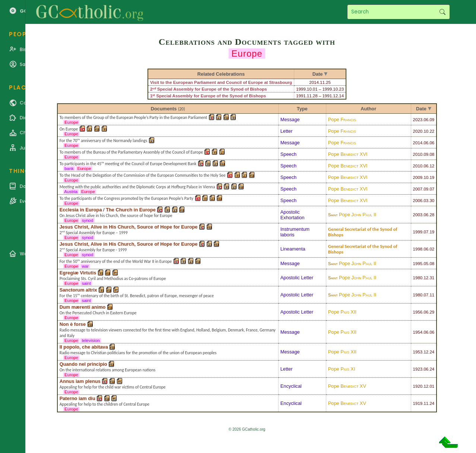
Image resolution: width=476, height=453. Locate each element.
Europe (72, 122)
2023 (418, 120)
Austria (71, 192)
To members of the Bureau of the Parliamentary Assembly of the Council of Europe (131, 152)
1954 (418, 332)
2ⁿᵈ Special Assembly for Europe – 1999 (94, 233)
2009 (418, 177)
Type (302, 109)
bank (69, 169)
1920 (418, 386)
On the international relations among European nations (108, 370)
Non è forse (73, 324)
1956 (418, 312)
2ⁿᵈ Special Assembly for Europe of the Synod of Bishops (209, 89)
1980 (418, 278)
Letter (287, 131)
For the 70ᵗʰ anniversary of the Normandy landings (104, 141)
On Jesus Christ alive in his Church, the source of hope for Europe (116, 216)
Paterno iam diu (77, 398)
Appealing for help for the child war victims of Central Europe (113, 387)
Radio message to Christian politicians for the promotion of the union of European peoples (138, 353)
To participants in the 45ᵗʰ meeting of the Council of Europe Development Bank (128, 164)
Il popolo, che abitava (84, 347)
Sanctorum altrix (78, 290)
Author (368, 109)
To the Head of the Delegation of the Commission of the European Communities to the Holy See (143, 175)
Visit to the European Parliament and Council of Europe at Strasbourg (221, 82)
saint (86, 283)
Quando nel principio (83, 364)
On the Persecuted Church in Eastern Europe (98, 313)
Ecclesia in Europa (81, 210)
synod (87, 220)
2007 (418, 189)
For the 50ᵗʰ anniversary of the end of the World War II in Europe (116, 261)
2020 (418, 131)
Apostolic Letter (297, 278)
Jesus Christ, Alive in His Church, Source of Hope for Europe (129, 227)
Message (290, 119)
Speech (288, 154)
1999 (418, 232)
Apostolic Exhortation (293, 215)
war (85, 266)
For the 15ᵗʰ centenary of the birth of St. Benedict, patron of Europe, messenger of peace (137, 296)
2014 (418, 143)
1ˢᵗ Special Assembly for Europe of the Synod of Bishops (208, 96)
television (91, 340)
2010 (418, 154)
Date (421, 109)
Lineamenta (293, 249)
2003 (418, 215)
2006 (418, 201)
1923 (418, 369)
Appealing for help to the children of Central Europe (104, 404)
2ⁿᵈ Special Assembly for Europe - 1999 (93, 250)
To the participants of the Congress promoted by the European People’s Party (126, 198)
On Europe (69, 129)
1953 (418, 352)
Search (442, 12)
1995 (418, 264)
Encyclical (291, 386)
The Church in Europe (131, 210)
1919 (418, 403)
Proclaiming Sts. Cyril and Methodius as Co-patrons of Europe (113, 279)
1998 (418, 249)
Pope (342, 119)
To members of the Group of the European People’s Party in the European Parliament (133, 117)
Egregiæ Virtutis (78, 273)
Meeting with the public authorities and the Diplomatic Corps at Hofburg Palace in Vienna (137, 187)
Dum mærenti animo (83, 307)
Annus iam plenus (80, 381)
